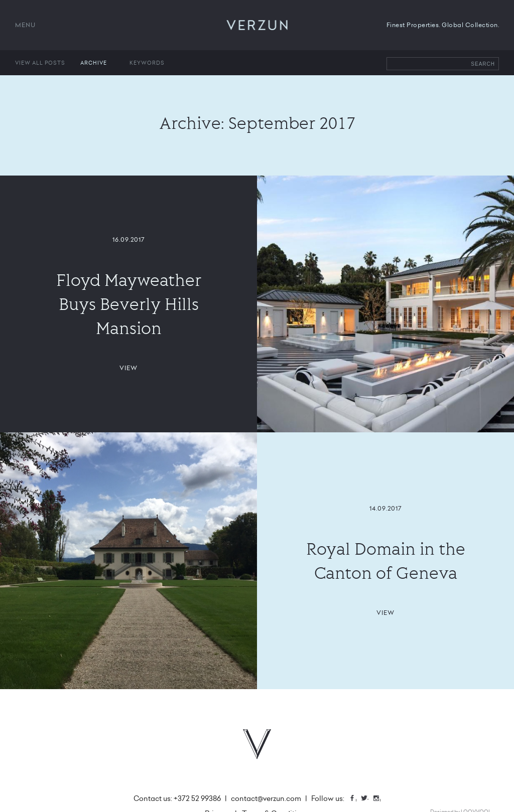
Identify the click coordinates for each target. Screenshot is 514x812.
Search (483, 64)
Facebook (356, 799)
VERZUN (257, 25)
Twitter (368, 799)
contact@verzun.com (266, 798)
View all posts (40, 63)
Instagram (380, 799)
